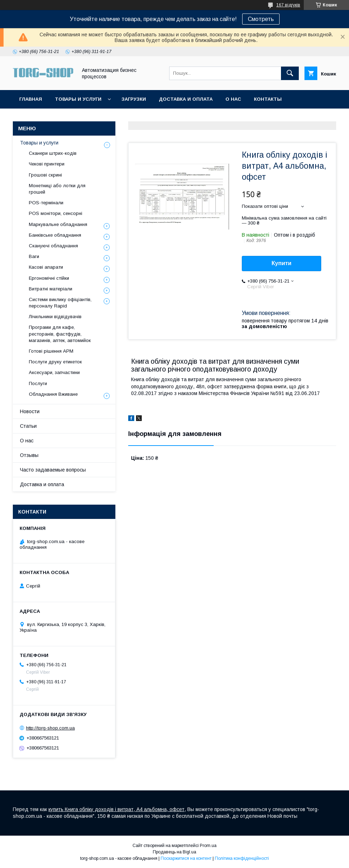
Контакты (268, 99)
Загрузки (134, 99)
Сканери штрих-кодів (53, 153)
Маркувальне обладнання (58, 224)
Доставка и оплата (186, 99)
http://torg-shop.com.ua (50, 728)
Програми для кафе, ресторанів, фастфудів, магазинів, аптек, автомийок (60, 334)
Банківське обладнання (55, 235)
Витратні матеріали (51, 289)
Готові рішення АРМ (51, 351)
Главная (31, 99)
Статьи (28, 426)
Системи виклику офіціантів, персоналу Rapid (60, 303)
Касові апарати (46, 267)
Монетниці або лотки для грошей (57, 189)
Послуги (38, 383)
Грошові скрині (45, 175)
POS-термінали (46, 203)
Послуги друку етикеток (55, 362)
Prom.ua (208, 846)
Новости (30, 411)
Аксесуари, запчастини (54, 372)
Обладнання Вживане (53, 394)
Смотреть (261, 19)
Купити (282, 263)
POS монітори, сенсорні (56, 213)
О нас (233, 99)
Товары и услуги (78, 99)
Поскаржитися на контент (186, 858)
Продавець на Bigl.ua (174, 852)
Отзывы (29, 455)
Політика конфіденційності (242, 858)
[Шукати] (290, 73)
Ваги (34, 256)
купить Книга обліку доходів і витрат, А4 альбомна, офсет (116, 809)
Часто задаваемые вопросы (53, 470)
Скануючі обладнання (53, 246)
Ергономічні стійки (49, 278)
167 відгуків (288, 5)
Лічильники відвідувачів (55, 317)
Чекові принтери (47, 164)
